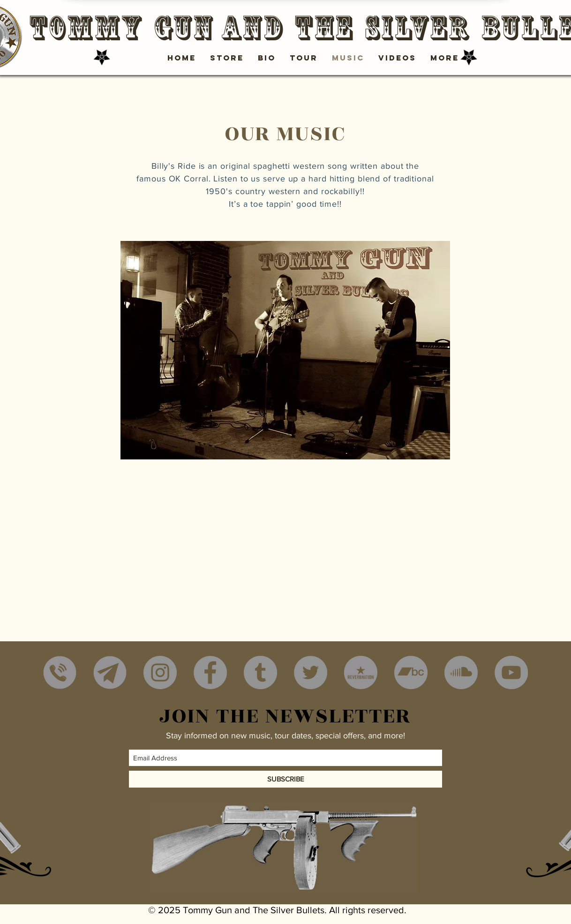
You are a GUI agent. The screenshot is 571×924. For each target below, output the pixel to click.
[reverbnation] (361, 672)
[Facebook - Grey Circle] (210, 672)
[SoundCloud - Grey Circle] (461, 672)
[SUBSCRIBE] (285, 779)
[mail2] (110, 672)
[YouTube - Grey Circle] (511, 672)
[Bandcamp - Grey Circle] (411, 672)
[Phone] (60, 672)
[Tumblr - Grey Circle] (260, 672)
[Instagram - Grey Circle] (160, 672)
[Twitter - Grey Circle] (311, 672)
